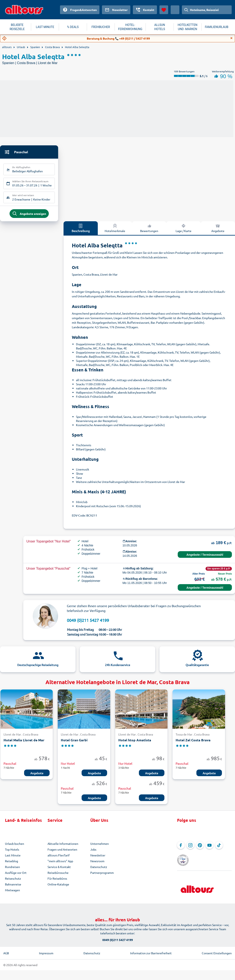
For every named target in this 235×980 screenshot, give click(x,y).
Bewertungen (149, 231)
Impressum (46, 951)
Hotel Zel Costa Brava (193, 743)
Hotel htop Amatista (135, 743)
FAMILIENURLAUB (217, 27)
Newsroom (97, 864)
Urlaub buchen (15, 846)
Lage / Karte (184, 231)
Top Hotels (12, 852)
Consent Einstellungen (217, 951)
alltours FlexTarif (59, 858)
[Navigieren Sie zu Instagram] (190, 848)
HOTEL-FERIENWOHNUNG (130, 27)
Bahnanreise (13, 887)
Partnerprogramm (102, 875)
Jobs (93, 852)
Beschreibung (81, 231)
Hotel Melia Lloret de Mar (24, 743)
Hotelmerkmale (115, 231)
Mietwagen (12, 893)
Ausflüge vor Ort (16, 875)
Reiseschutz (13, 881)
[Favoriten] (164, 10)
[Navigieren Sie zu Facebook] (181, 848)
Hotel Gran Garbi (74, 743)
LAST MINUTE (45, 27)
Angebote (218, 231)
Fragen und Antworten (62, 852)
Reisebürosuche (58, 875)
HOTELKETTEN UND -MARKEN (188, 27)
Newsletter (98, 858)
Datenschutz (99, 869)
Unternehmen (100, 846)
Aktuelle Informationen (63, 846)
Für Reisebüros (57, 881)
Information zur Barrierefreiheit (151, 951)
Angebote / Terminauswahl (205, 557)
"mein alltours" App (60, 864)
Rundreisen (12, 869)
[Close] (231, 38)
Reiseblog (12, 864)
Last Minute (13, 858)
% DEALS (73, 27)
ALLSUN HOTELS (160, 27)
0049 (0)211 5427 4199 (88, 623)
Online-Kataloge (58, 887)
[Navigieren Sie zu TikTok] (219, 848)
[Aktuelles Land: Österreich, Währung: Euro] (175, 10)
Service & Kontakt (59, 869)
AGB (6, 951)
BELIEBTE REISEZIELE (17, 27)
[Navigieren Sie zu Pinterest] (200, 848)
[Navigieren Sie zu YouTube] (209, 848)
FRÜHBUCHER (101, 27)
